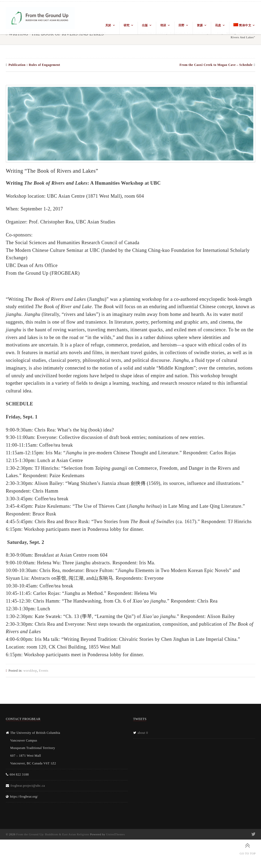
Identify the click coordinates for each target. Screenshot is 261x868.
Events (43, 671)
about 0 (143, 733)
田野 (182, 25)
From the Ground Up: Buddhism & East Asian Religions (53, 834)
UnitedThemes (116, 834)
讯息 (218, 25)
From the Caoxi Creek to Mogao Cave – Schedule (216, 65)
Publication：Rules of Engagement (34, 65)
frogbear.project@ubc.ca (28, 786)
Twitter (253, 834)
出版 (145, 25)
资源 (200, 25)
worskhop (30, 671)
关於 (108, 25)
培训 (163, 25)
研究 (127, 25)
